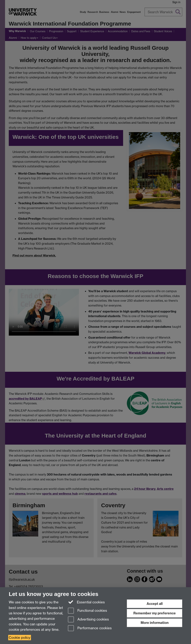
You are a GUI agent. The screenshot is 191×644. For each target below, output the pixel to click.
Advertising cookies (88, 620)
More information (155, 623)
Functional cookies (87, 611)
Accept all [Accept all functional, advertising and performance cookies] (155, 604)
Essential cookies (86, 602)
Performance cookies (90, 628)
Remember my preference (155, 613)
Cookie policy (20, 638)
